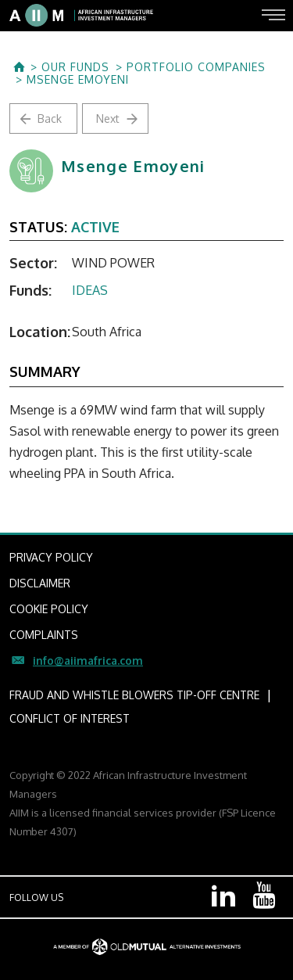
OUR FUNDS (75, 67)
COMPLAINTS (44, 635)
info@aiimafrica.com (88, 661)
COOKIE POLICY (49, 609)
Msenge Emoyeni (78, 80)
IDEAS (90, 290)
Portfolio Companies (196, 67)
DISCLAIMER (40, 583)
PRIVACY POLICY (51, 557)
